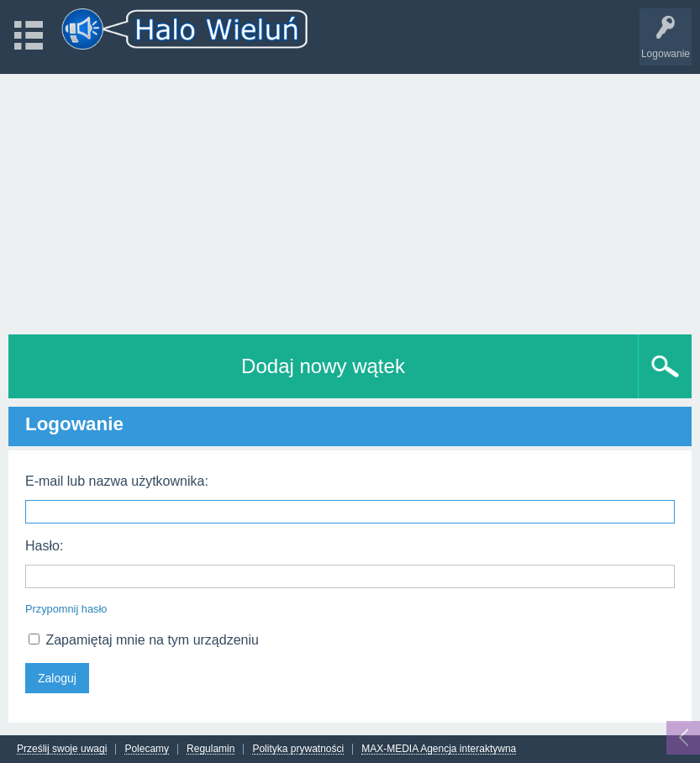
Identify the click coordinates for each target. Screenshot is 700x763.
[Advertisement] (350, 200)
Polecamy (147, 749)
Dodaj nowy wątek (323, 366)
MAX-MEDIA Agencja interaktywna (439, 749)
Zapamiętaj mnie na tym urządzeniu (144, 640)
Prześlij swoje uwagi (62, 749)
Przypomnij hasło (66, 609)
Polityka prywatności (298, 749)
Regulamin (211, 749)
